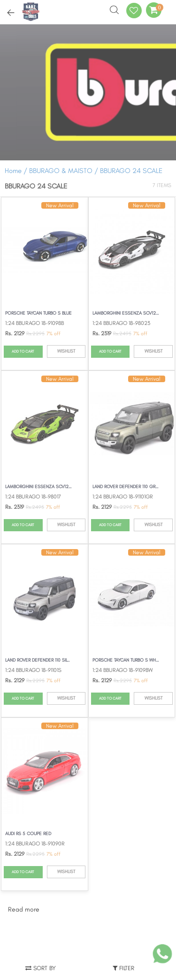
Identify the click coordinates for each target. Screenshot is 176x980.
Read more (24, 909)
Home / (16, 171)
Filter (123, 968)
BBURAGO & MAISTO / (65, 171)
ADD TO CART (23, 351)
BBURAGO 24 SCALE (131, 171)
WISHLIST (66, 351)
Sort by (41, 968)
